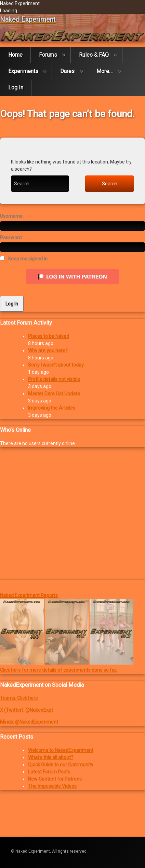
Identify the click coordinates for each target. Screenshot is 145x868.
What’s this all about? (51, 757)
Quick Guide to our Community (61, 765)
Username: (12, 216)
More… (104, 71)
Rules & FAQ (94, 55)
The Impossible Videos (52, 786)
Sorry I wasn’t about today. (56, 365)
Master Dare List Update (54, 394)
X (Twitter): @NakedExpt (27, 710)
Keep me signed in (28, 259)
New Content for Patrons (55, 779)
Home (15, 55)
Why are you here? (48, 351)
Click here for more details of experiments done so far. (58, 670)
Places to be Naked (49, 336)
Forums (48, 55)
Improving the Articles (52, 408)
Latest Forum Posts (49, 772)
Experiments (23, 71)
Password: (11, 238)
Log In (16, 88)
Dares (67, 71)
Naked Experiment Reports (29, 595)
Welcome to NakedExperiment (61, 750)
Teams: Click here (19, 698)
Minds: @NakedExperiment (29, 722)
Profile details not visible (54, 379)
